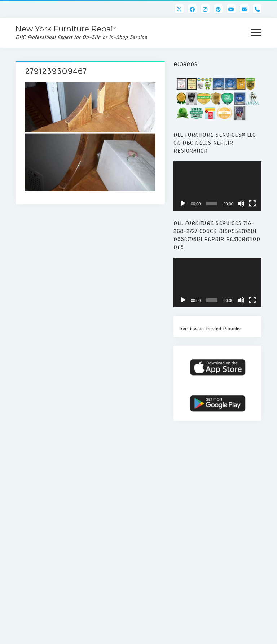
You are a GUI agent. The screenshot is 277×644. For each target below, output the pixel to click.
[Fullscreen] (252, 203)
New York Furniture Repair (66, 29)
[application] (217, 186)
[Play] (183, 203)
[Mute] (241, 203)
